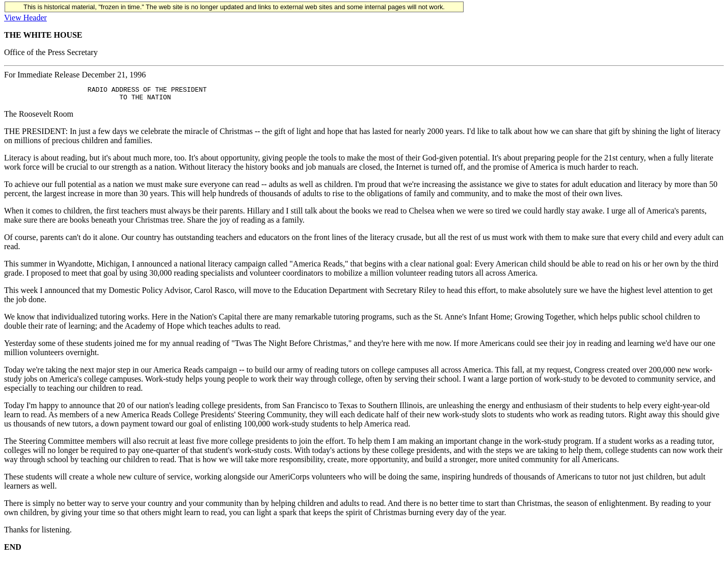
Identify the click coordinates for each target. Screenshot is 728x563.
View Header (25, 18)
